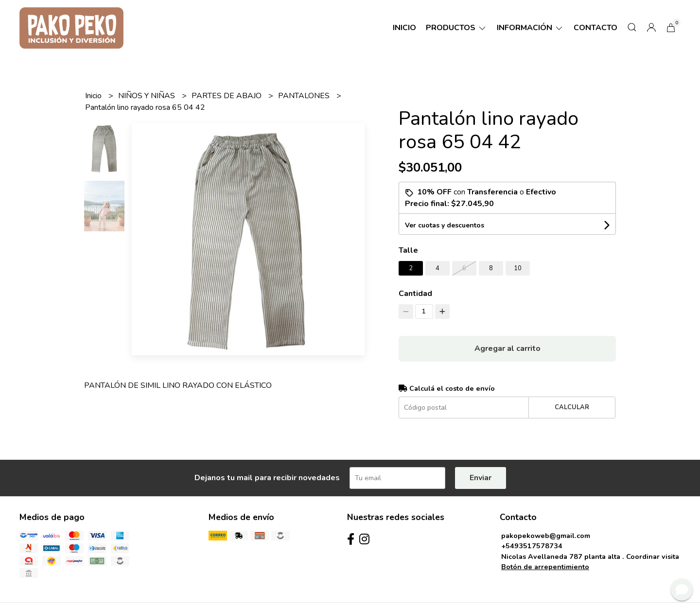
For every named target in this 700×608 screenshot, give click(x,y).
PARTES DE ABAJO (227, 96)
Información (530, 28)
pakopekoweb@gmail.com (546, 536)
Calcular (572, 407)
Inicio (404, 28)
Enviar (481, 478)
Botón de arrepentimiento (545, 567)
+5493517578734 (532, 546)
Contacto (595, 28)
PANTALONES (305, 96)
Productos (456, 28)
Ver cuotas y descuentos (445, 225)
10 (518, 268)
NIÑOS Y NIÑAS (148, 96)
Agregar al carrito (507, 348)
